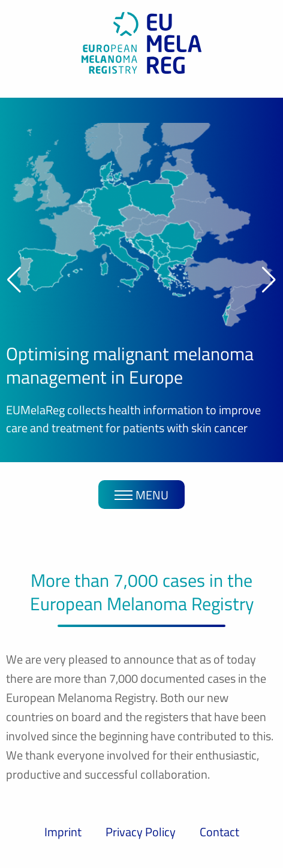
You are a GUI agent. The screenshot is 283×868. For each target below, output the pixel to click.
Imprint (63, 832)
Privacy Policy (141, 832)
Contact (219, 832)
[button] (14, 280)
